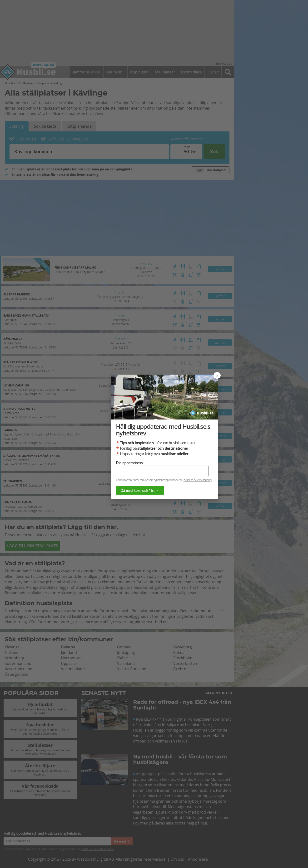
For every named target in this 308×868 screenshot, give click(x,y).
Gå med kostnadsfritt (140, 490)
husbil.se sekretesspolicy (198, 480)
